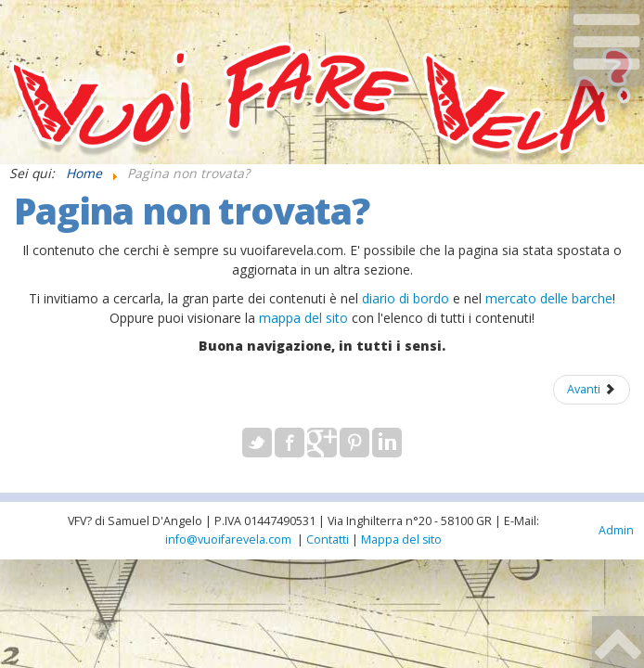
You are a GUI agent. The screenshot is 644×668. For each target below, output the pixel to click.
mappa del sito (303, 318)
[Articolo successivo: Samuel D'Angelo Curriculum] (592, 390)
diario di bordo (406, 298)
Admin (616, 530)
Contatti (328, 540)
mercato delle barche (549, 298)
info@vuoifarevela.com (228, 540)
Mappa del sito (401, 540)
